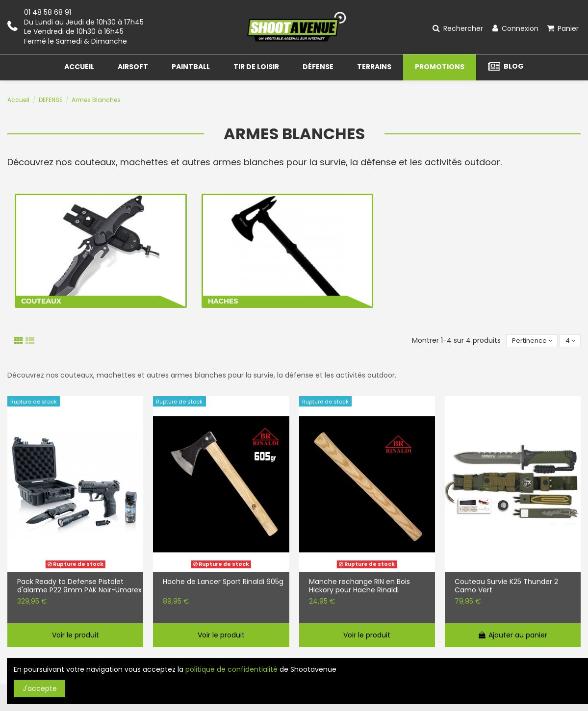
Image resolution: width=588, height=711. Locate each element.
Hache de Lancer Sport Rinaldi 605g (223, 583)
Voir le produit (76, 636)
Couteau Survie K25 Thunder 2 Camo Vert (506, 587)
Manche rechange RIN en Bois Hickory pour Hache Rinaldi (359, 587)
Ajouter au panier (512, 636)
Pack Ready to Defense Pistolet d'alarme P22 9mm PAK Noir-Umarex (79, 587)
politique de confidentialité (231, 669)
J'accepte (40, 688)
